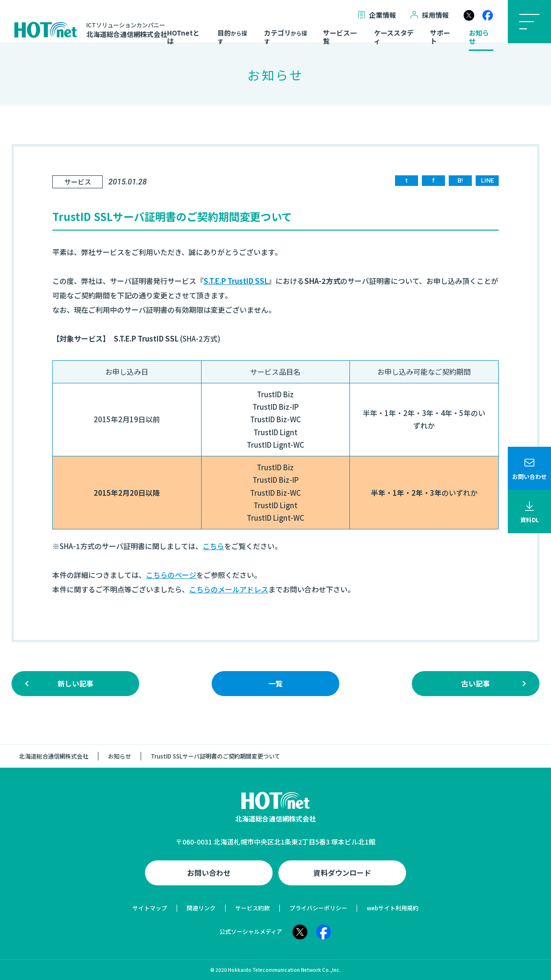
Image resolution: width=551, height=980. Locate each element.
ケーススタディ (394, 37)
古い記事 (476, 683)
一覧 (275, 683)
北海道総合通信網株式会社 (54, 756)
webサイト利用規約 (393, 908)
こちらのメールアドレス (229, 589)
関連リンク (201, 908)
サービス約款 (252, 908)
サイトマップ (150, 908)
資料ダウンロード (342, 873)
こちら (213, 546)
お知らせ (479, 37)
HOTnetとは (183, 37)
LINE (487, 180)
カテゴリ (286, 37)
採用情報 (430, 15)
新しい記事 (76, 683)
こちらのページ (171, 575)
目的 (232, 37)
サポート (440, 37)
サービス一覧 (340, 37)
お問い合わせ (209, 873)
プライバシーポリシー (318, 908)
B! (460, 180)
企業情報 (377, 15)
